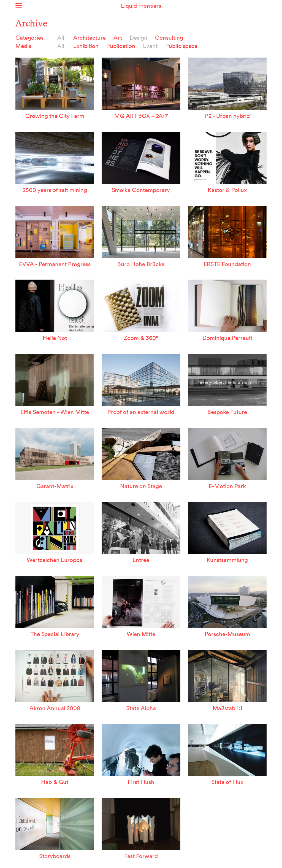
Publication (121, 46)
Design (139, 37)
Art (118, 37)
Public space (181, 46)
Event (150, 46)
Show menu (19, 6)
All (61, 37)
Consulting (169, 37)
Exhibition (86, 46)
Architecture (90, 37)
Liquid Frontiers (141, 6)
